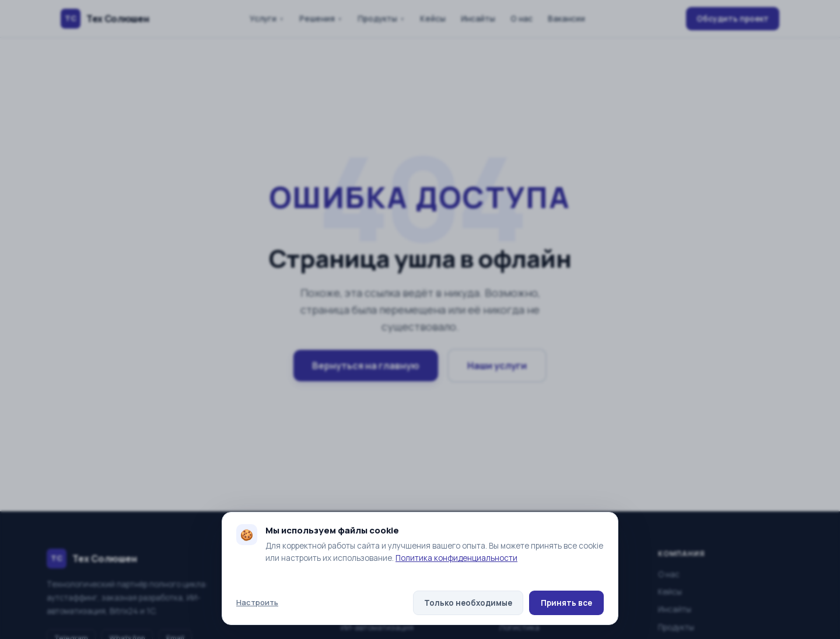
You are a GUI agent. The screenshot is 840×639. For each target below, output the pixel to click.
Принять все (566, 603)
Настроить (257, 602)
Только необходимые (468, 603)
